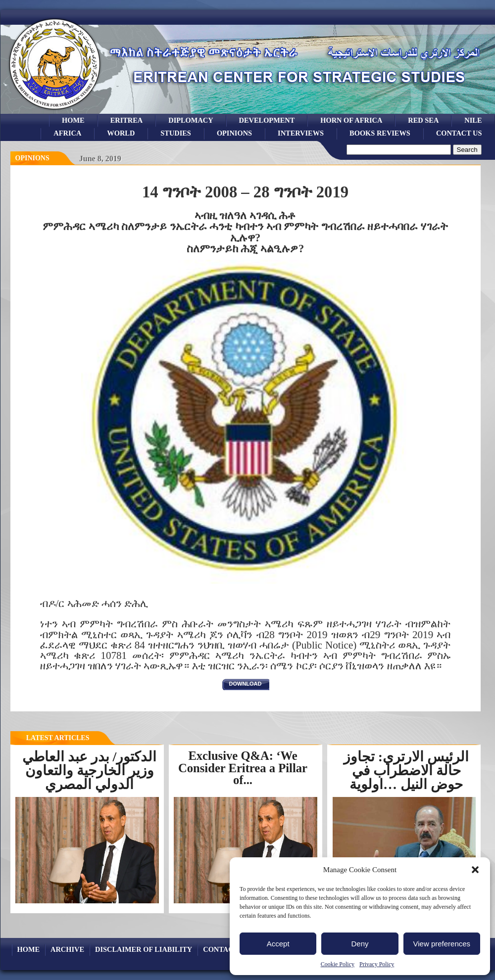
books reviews (380, 133)
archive (67, 949)
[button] (475, 870)
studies (176, 133)
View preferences (442, 944)
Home (73, 120)
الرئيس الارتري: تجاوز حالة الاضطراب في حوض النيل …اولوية (406, 770)
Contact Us (459, 133)
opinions (234, 133)
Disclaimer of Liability (144, 949)
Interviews (301, 133)
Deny (360, 944)
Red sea (423, 120)
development (267, 120)
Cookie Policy (338, 964)
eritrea (127, 120)
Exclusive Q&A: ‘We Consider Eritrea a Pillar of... (243, 768)
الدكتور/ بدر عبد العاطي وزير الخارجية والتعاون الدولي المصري (90, 770)
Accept (278, 944)
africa (67, 133)
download (246, 684)
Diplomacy (191, 120)
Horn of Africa (351, 120)
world (121, 133)
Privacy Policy (377, 964)
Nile (473, 120)
